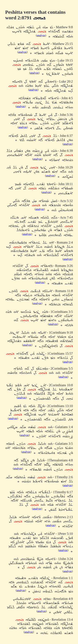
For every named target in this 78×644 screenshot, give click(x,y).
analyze (41, 35)
